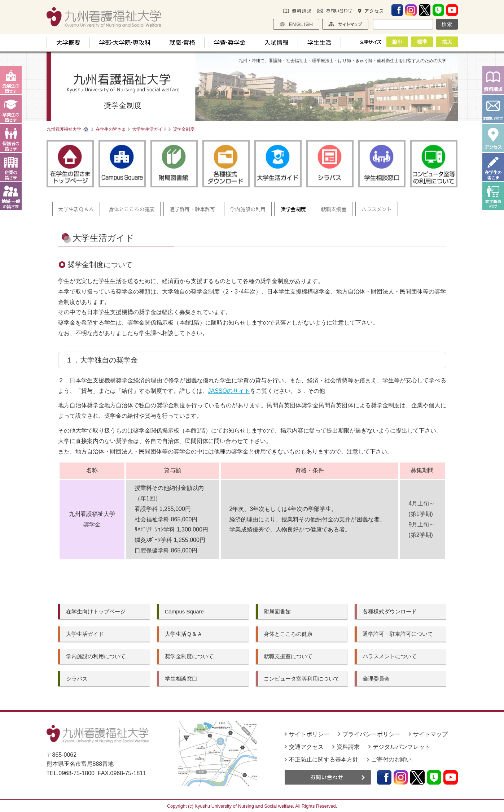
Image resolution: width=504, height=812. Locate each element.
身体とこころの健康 (132, 209)
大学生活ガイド (85, 634)
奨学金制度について (189, 656)
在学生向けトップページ (96, 611)
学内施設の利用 (248, 209)
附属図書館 (277, 611)
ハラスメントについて (390, 656)
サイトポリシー (309, 734)
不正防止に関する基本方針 (324, 759)
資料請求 (348, 747)
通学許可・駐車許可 (192, 209)
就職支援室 (334, 209)
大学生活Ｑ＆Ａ (76, 209)
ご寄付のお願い (391, 759)
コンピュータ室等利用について (302, 679)
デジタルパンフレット (402, 747)
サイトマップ (430, 734)
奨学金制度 (293, 209)
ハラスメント (377, 209)
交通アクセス (306, 747)
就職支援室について (288, 656)
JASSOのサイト (229, 391)
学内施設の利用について (96, 656)
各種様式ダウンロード (390, 611)
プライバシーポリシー (371, 734)
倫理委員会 (376, 679)
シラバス (77, 679)
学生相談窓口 (181, 679)
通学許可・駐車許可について (398, 634)
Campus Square (184, 611)
